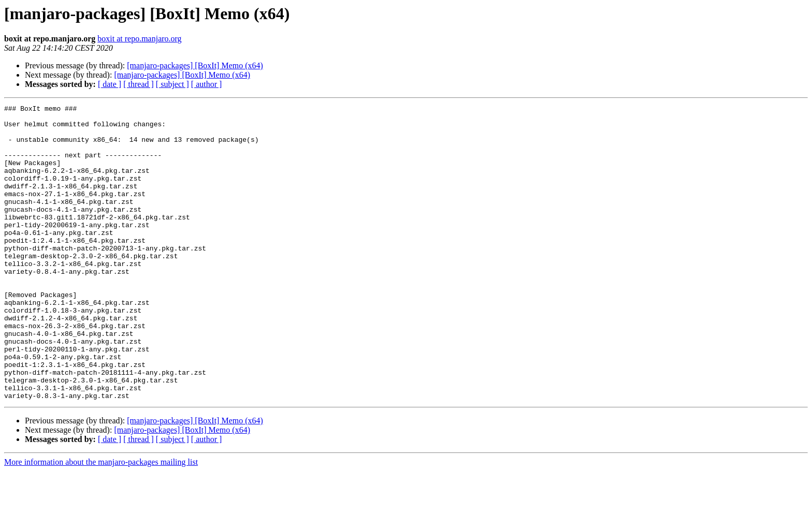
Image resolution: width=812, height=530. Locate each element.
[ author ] (207, 84)
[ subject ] (172, 84)
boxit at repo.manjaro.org (139, 39)
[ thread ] (139, 84)
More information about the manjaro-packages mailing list (101, 521)
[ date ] (110, 84)
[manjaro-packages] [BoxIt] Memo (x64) (195, 65)
